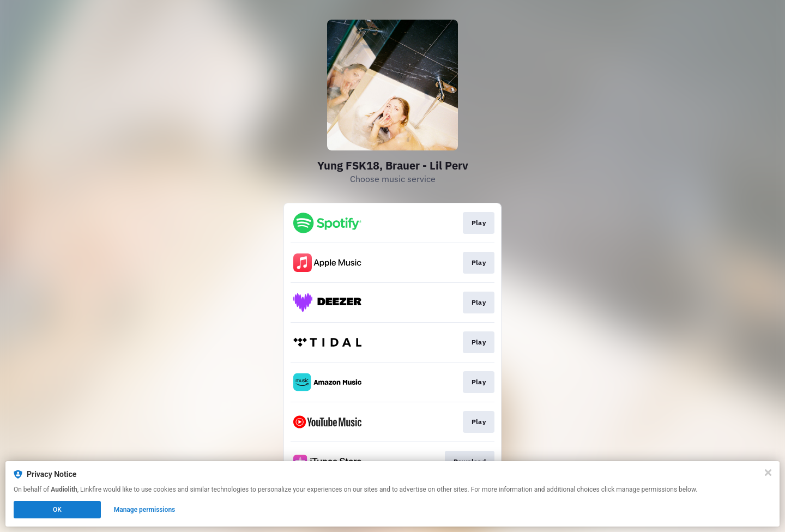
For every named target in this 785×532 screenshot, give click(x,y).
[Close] (768, 473)
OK (57, 510)
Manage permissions (145, 510)
